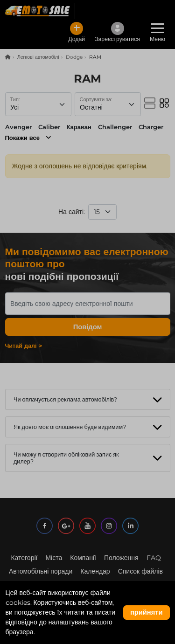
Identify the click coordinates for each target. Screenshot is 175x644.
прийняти (147, 612)
